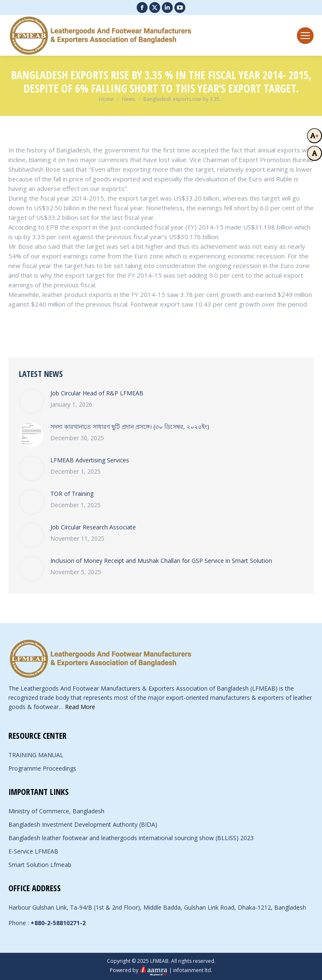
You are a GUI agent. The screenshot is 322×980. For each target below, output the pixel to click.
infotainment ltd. (193, 970)
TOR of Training (72, 494)
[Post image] (31, 401)
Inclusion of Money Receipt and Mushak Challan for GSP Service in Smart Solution (161, 561)
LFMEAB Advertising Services (90, 460)
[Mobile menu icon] (305, 36)
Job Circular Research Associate (93, 527)
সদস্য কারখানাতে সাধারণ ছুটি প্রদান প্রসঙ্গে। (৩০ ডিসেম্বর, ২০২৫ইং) (130, 427)
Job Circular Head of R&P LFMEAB (97, 393)
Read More (80, 707)
